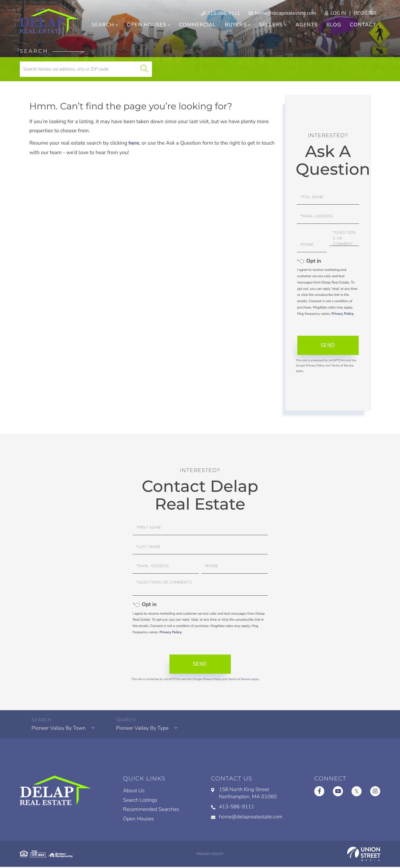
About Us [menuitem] (134, 792)
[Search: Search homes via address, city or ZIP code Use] (84, 70)
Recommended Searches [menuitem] (151, 811)
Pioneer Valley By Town (59, 729)
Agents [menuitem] (306, 25)
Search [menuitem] (103, 25)
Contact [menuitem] (363, 25)
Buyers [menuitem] (235, 25)
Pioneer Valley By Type (143, 729)
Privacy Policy (343, 314)
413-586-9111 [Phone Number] (218, 13)
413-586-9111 (232, 808)
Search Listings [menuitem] (141, 801)
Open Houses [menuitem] (146, 25)
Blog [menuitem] (333, 25)
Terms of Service (342, 366)
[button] (140, 70)
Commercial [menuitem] (197, 25)
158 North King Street (244, 794)
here (134, 144)
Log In (334, 13)
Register (364, 13)
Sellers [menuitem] (270, 25)
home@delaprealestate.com (281, 13)
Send (328, 346)
